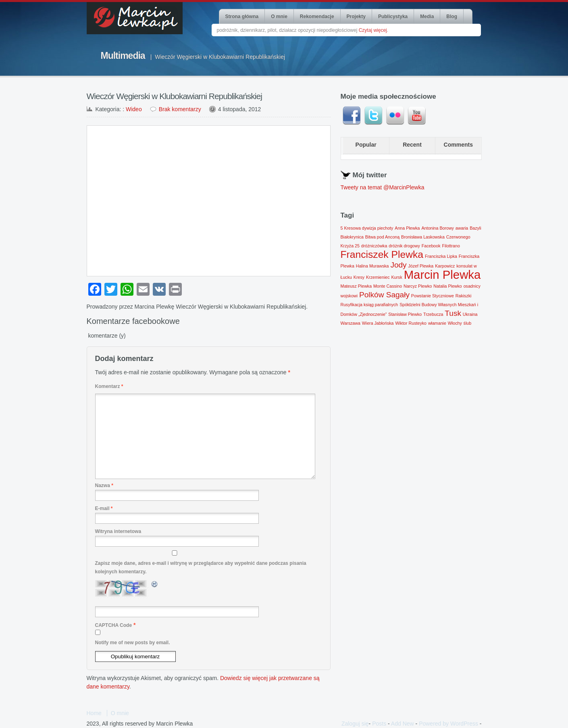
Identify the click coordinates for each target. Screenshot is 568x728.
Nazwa (104, 485)
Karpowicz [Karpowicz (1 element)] (445, 266)
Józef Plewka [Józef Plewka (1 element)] (421, 266)
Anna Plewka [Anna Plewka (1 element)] (407, 228)
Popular (366, 145)
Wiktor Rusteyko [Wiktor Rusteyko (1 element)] (411, 323)
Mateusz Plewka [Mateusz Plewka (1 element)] (356, 286)
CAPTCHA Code (114, 625)
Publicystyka (393, 17)
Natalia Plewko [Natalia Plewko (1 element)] (447, 286)
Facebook (352, 116)
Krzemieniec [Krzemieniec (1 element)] (378, 277)
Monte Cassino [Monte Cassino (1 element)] (388, 286)
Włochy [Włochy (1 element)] (455, 323)
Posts (379, 724)
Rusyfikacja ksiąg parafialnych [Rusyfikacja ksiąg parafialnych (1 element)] (369, 305)
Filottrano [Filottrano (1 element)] (451, 246)
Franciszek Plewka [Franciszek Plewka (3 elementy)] (382, 254)
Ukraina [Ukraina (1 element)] (470, 314)
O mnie (279, 17)
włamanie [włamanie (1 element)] (437, 323)
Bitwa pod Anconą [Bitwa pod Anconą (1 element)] (382, 237)
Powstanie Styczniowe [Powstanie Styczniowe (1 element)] (433, 296)
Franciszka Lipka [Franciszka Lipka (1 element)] (441, 256)
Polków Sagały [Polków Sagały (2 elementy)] (384, 295)
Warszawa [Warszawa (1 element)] (351, 323)
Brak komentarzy (180, 109)
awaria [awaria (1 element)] (462, 228)
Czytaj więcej (373, 30)
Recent (412, 145)
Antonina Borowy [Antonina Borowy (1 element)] (438, 228)
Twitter (373, 116)
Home (94, 713)
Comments (458, 145)
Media (427, 17)
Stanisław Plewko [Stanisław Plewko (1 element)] (405, 314)
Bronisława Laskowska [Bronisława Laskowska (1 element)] (423, 237)
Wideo (134, 109)
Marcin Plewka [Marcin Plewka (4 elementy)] (442, 275)
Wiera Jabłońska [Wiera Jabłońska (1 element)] (378, 323)
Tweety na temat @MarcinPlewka (383, 187)
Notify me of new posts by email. (133, 643)
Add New (403, 724)
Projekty (356, 17)
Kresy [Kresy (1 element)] (359, 277)
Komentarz (109, 386)
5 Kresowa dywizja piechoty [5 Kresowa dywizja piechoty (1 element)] (367, 228)
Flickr (395, 116)
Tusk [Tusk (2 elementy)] (453, 313)
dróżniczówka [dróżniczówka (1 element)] (374, 246)
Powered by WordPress (448, 724)
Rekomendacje (317, 17)
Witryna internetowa (118, 531)
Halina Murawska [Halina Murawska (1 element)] (372, 266)
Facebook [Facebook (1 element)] (431, 246)
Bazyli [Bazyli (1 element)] (475, 228)
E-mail (104, 508)
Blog (452, 17)
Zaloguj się (355, 724)
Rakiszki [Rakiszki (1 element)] (464, 296)
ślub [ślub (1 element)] (468, 323)
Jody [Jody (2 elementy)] (398, 265)
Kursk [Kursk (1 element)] (397, 277)
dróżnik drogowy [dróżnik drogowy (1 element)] (404, 246)
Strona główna (242, 17)
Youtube (417, 116)
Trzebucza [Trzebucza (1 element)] (433, 314)
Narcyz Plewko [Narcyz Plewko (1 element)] (418, 286)
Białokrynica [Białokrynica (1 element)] (352, 237)
